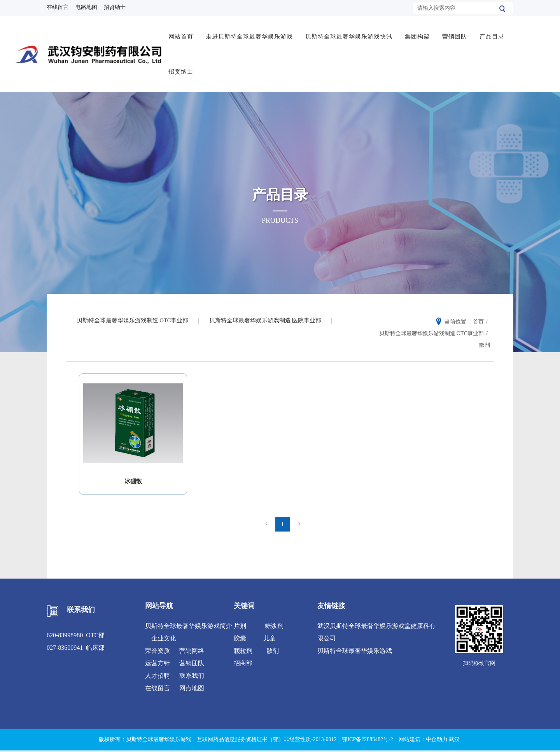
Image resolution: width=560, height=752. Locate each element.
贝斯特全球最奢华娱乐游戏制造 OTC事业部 (134, 317)
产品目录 (493, 34)
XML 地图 (280, 743)
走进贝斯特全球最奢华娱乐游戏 (251, 34)
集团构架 (419, 34)
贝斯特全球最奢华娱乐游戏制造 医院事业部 (270, 317)
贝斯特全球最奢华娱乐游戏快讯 (350, 34)
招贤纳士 (182, 69)
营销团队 (456, 34)
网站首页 (182, 34)
